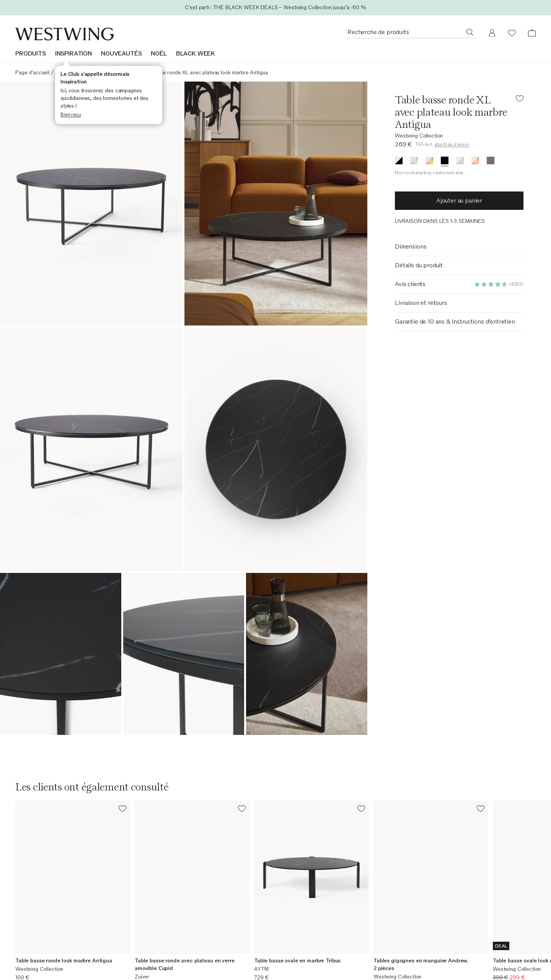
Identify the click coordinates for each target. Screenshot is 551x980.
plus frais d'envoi (452, 144)
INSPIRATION (73, 54)
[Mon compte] (492, 33)
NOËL (159, 54)
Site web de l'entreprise (177, 968)
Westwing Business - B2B (313, 958)
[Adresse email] (275, 892)
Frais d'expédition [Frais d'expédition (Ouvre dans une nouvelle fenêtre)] (303, 968)
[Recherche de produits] (470, 32)
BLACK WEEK (196, 54)
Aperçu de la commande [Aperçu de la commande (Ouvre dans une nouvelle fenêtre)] (44, 958)
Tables (87, 73)
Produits (31, 54)
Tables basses (116, 73)
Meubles (64, 73)
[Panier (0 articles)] (532, 33)
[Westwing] (64, 34)
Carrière (159, 958)
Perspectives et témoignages (451, 968)
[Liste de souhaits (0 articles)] (512, 33)
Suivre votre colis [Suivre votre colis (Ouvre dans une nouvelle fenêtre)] (36, 968)
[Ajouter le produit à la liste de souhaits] (520, 100)
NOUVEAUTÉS (121, 54)
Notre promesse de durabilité (451, 958)
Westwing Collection (419, 136)
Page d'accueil (32, 73)
